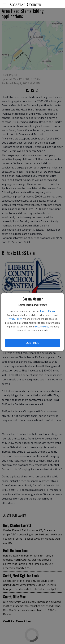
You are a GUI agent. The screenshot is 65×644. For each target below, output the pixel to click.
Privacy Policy (15, 319)
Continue (32, 343)
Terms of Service (49, 311)
